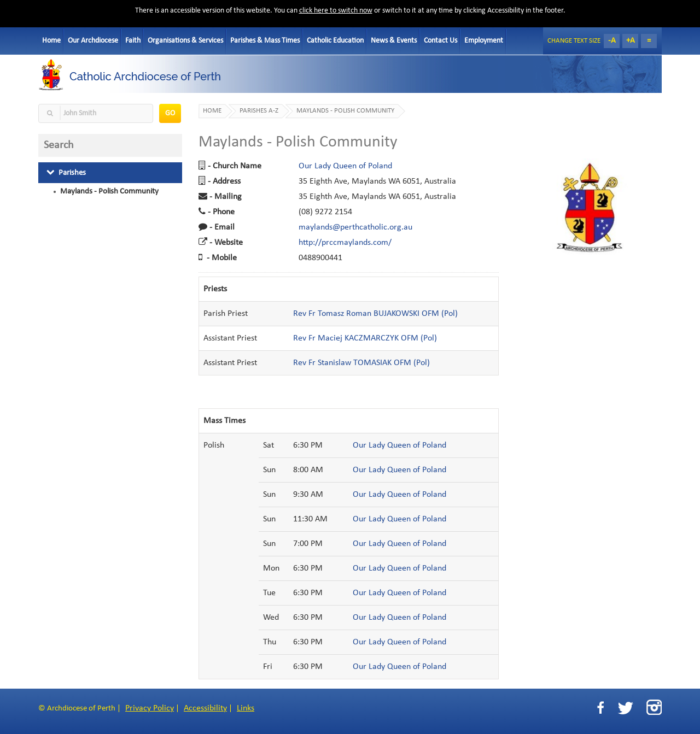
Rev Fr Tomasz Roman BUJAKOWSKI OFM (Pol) (375, 314)
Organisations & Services (185, 41)
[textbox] (96, 113)
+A (631, 41)
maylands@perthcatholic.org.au (355, 227)
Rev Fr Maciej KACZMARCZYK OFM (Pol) (365, 338)
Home (51, 41)
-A (612, 41)
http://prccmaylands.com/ (345, 243)
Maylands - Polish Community (109, 191)
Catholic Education (335, 41)
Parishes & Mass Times (265, 41)
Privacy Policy (150, 708)
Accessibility (205, 708)
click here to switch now (336, 11)
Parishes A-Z (259, 111)
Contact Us (441, 41)
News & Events (394, 41)
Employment (484, 41)
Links (246, 708)
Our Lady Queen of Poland (345, 166)
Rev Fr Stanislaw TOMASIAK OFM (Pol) (361, 363)
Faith (133, 41)
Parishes (66, 173)
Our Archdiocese (93, 41)
